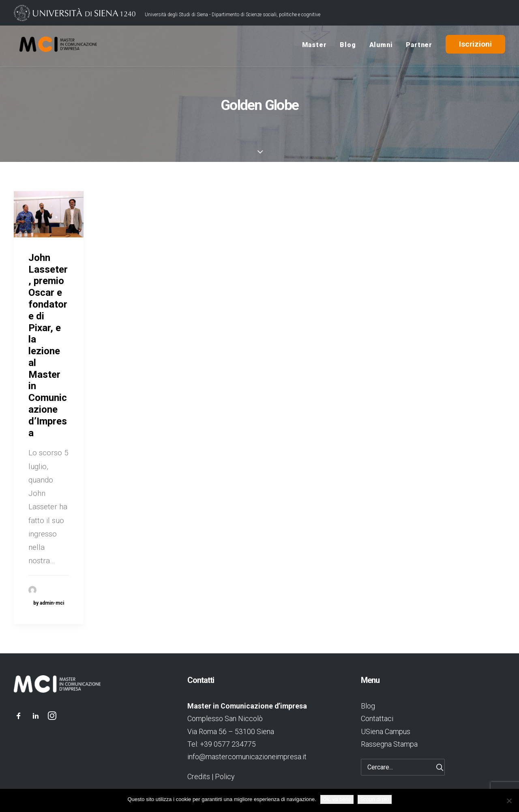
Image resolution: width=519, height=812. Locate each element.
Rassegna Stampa (389, 744)
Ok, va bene (337, 799)
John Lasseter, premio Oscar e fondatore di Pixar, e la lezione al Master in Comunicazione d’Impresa (48, 345)
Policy (225, 776)
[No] (509, 801)
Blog (348, 46)
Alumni (381, 46)
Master (314, 46)
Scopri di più (375, 799)
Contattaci (377, 718)
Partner (419, 46)
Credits (199, 776)
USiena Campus (386, 731)
